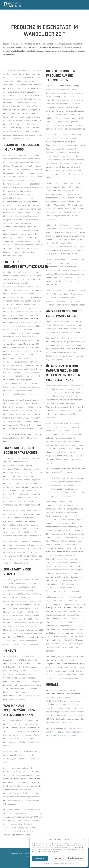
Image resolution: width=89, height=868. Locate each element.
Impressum (71, 864)
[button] (85, 839)
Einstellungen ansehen (76, 858)
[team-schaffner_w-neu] (12, 3)
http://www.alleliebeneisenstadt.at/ (61, 735)
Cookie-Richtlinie (48, 864)
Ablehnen (57, 858)
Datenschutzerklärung (60, 864)
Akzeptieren (40, 858)
